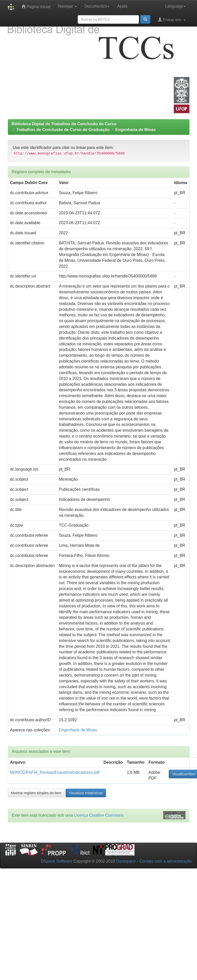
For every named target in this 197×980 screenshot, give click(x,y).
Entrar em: (172, 20)
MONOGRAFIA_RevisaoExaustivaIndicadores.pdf (55, 772)
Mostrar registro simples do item (36, 793)
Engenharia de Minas (136, 130)
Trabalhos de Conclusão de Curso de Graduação (63, 130)
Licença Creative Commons (99, 815)
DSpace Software (57, 861)
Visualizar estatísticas (86, 793)
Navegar (67, 6)
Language (175, 6)
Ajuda (122, 6)
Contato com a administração (165, 861)
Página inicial (36, 6)
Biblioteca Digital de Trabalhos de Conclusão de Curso (64, 124)
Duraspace (126, 861)
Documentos (97, 6)
